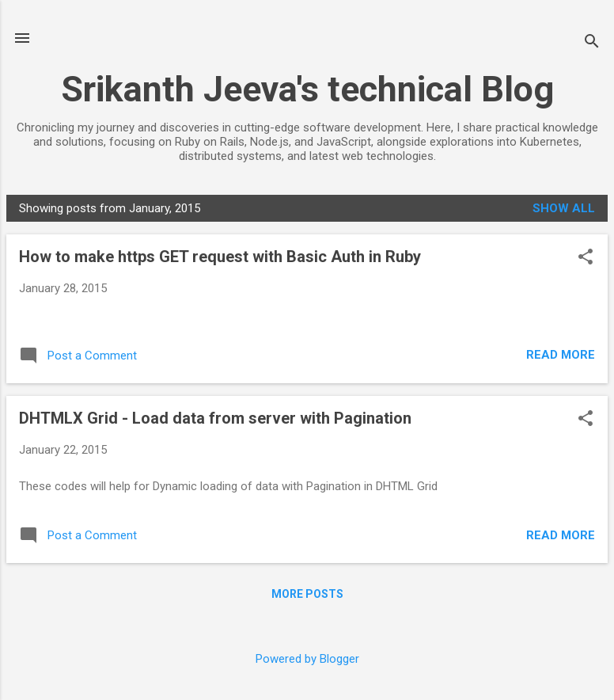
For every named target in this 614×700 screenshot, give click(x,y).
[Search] (592, 43)
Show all (564, 208)
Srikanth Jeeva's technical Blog (307, 89)
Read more (561, 355)
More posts (307, 594)
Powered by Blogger (307, 659)
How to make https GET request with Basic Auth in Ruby (220, 257)
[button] (586, 258)
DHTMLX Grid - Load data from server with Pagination (215, 418)
